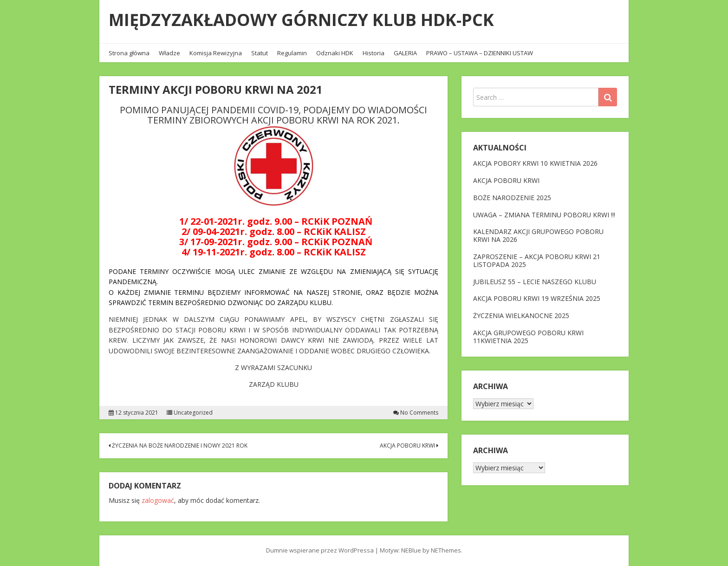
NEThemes (446, 550)
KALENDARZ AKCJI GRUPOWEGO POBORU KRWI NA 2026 (538, 235)
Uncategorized (193, 413)
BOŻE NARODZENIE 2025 (512, 198)
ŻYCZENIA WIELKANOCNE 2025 (521, 316)
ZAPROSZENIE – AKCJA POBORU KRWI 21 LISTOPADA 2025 (537, 260)
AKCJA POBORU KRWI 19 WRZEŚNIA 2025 (537, 298)
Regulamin (292, 53)
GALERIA (405, 53)
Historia (374, 53)
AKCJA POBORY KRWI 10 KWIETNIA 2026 (535, 163)
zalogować (158, 500)
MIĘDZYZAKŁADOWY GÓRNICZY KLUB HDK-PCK (301, 20)
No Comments (419, 413)
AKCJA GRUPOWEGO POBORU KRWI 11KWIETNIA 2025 (528, 337)
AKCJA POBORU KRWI (409, 446)
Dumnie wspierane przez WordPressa (320, 550)
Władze (169, 53)
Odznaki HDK (335, 53)
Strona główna (129, 53)
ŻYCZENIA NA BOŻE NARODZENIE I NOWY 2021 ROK (178, 446)
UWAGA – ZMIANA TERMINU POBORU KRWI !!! (544, 215)
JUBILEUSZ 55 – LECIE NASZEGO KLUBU (535, 282)
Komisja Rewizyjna (216, 53)
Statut (260, 53)
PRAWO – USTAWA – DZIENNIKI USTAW (480, 53)
